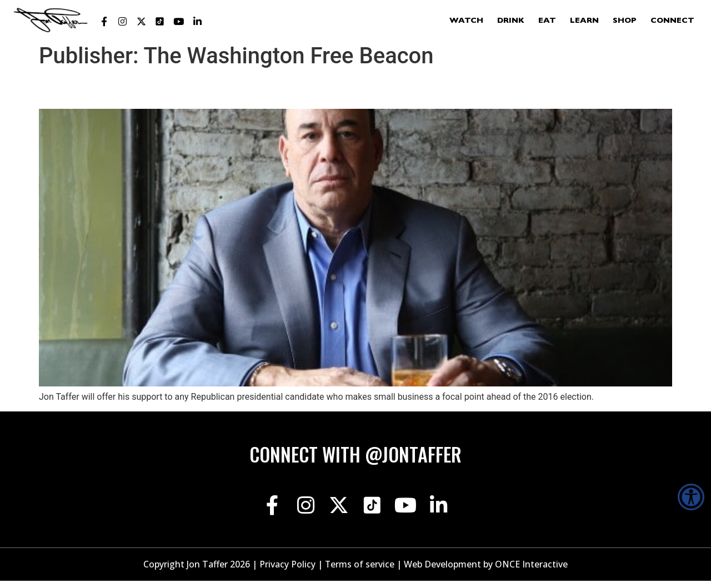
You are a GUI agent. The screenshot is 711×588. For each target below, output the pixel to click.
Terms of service (360, 572)
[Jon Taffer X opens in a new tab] (141, 22)
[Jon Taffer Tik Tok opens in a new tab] (160, 22)
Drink (511, 21)
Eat (547, 21)
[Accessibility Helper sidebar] (691, 497)
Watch (466, 21)
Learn (584, 21)
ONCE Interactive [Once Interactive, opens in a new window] (532, 572)
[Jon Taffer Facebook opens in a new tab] (104, 22)
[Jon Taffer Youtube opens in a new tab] (179, 22)
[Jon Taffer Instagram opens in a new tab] (123, 22)
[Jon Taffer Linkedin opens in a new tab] (197, 22)
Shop (625, 21)
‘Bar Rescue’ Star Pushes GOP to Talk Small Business (249, 89)
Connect (672, 21)
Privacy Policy (287, 572)
